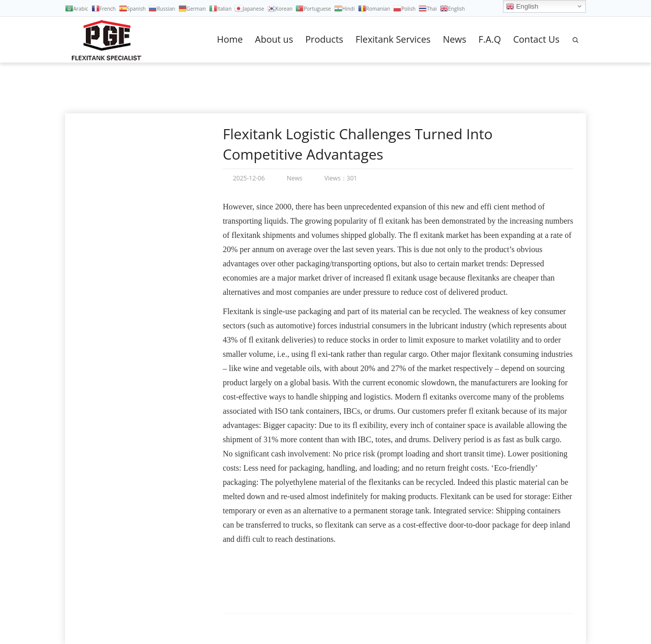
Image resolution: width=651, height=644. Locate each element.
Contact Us (536, 39)
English (522, 7)
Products (324, 39)
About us (274, 39)
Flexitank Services (393, 39)
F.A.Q (490, 39)
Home (230, 39)
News (455, 39)
